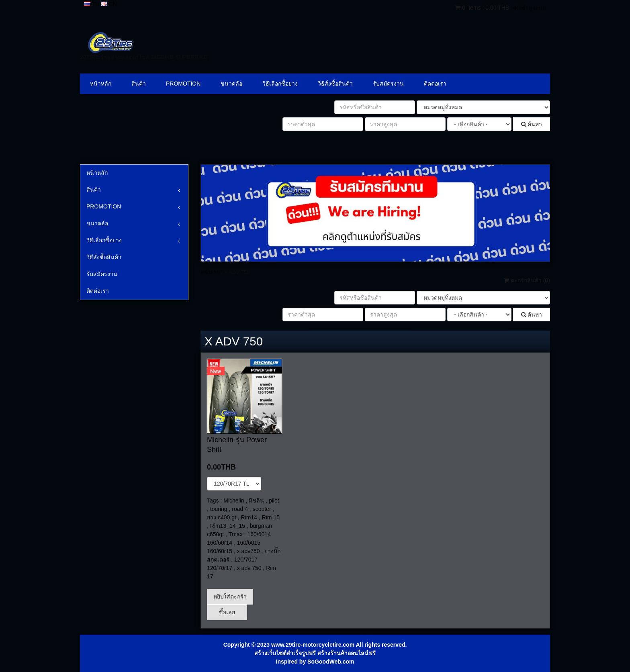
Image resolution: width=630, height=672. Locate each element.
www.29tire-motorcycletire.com (313, 645)
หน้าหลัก (101, 84)
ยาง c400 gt (222, 517)
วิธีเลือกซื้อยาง (280, 84)
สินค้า (139, 84)
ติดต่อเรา (435, 84)
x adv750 (249, 551)
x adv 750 (249, 568)
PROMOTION (183, 84)
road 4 (240, 509)
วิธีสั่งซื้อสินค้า (335, 84)
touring (219, 509)
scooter (262, 509)
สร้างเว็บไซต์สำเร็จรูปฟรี (285, 653)
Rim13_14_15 (228, 526)
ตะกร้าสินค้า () (527, 280)
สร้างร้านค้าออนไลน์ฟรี (347, 653)
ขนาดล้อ (231, 84)
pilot (274, 500)
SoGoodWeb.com (331, 662)
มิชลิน (256, 500)
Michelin (234, 500)
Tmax (236, 534)
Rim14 (249, 517)
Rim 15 (271, 517)
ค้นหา (532, 124)
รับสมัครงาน (388, 84)
